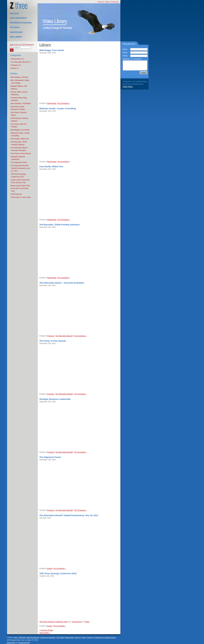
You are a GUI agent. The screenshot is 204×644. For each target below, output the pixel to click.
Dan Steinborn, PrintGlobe (21, 104)
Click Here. (128, 86)
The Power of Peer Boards (21, 154)
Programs (15, 65)
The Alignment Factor (19, 162)
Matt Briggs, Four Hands (20, 130)
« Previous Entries (46, 630)
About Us (78, 638)
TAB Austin (22, 638)
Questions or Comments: (132, 59)
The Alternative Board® (20, 62)
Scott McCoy (77, 622)
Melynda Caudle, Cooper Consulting (58, 108)
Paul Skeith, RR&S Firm (20, 139)
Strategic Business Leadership (55, 399)
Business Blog (69, 638)
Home (16, 638)
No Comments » (64, 103)
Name (125, 49)
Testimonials (16, 59)
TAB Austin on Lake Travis (21, 197)
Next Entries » (45, 633)
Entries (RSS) (11, 643)
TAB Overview (16, 194)
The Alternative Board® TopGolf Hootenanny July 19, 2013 (20, 168)
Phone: (125, 56)
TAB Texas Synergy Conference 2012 (58, 573)
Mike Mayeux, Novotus (19, 77)
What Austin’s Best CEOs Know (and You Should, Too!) (20, 188)
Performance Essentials (48, 638)
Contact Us (90, 638)
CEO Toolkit (60, 638)
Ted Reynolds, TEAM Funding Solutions (59, 225)
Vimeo (87, 622)
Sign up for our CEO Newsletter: (22, 45)
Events (14, 68)
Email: (125, 53)
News (84, 638)
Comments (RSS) (24, 643)
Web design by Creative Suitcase (105, 638)
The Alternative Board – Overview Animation (62, 283)
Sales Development (33, 638)
